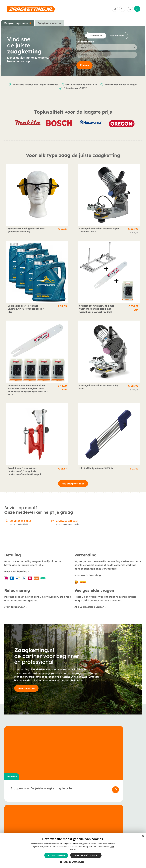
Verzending (103, 816)
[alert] (73, 850)
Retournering (104, 820)
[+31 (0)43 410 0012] (7, 523)
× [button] (143, 836)
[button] (73, 862)
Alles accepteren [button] (56, 855)
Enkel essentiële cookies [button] (86, 855)
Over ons (55, 812)
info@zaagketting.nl (67, 523)
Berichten (56, 816)
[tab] (18, 24)
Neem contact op (18, 63)
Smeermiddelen (13, 824)
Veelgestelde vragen (62, 820)
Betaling (101, 812)
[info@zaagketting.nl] (53, 523)
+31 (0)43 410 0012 (20, 523)
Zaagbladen (11, 816)
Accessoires (10, 820)
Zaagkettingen (12, 812)
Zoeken (84, 67)
